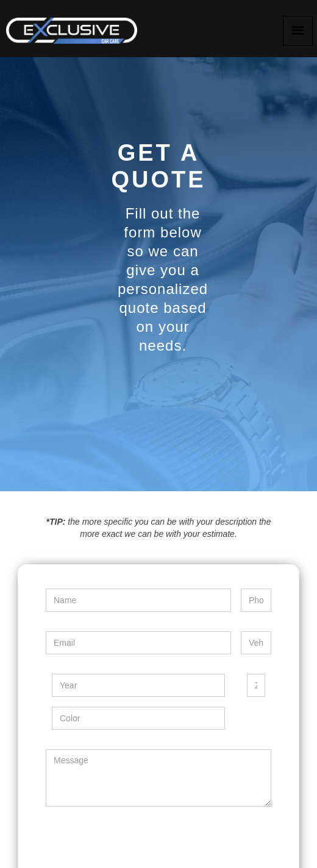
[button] (298, 31)
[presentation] (138, 840)
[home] (70, 28)
